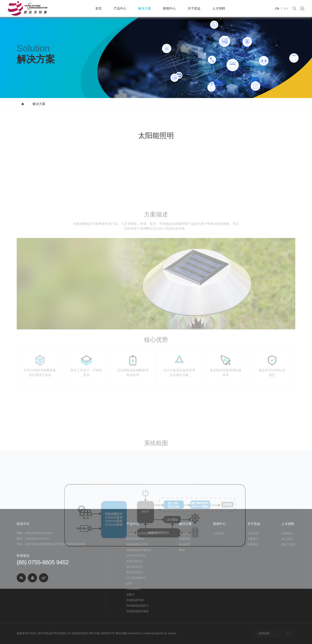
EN (286, 9)
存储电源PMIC (135, 600)
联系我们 (253, 544)
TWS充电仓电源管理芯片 (142, 533)
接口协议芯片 (135, 567)
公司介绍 (253, 533)
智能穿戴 (185, 533)
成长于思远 (288, 544)
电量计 (131, 594)
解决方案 (145, 8)
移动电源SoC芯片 (137, 544)
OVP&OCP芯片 (136, 556)
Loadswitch (133, 589)
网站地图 (121, 633)
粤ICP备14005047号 (102, 633)
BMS (182, 550)
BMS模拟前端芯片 (138, 606)
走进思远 (287, 533)
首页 (98, 8)
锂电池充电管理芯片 (139, 550)
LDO (129, 583)
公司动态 (219, 533)
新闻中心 (169, 8)
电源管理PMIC (135, 539)
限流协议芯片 (135, 572)
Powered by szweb (139, 633)
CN (277, 9)
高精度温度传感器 (137, 611)
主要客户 (253, 539)
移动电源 (185, 544)
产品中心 (120, 8)
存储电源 (185, 539)
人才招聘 (219, 8)
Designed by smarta (164, 633)
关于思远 (194, 8)
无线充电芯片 (135, 561)
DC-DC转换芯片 (136, 578)
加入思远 (287, 539)
